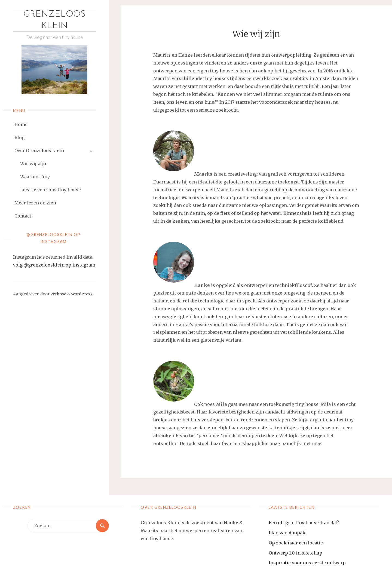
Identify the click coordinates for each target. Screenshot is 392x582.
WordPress (82, 294)
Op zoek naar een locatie (296, 543)
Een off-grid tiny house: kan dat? (304, 523)
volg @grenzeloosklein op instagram (54, 265)
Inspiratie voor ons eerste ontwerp (307, 563)
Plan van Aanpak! (288, 533)
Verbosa (58, 294)
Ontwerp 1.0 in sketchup (295, 553)
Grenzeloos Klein (54, 20)
